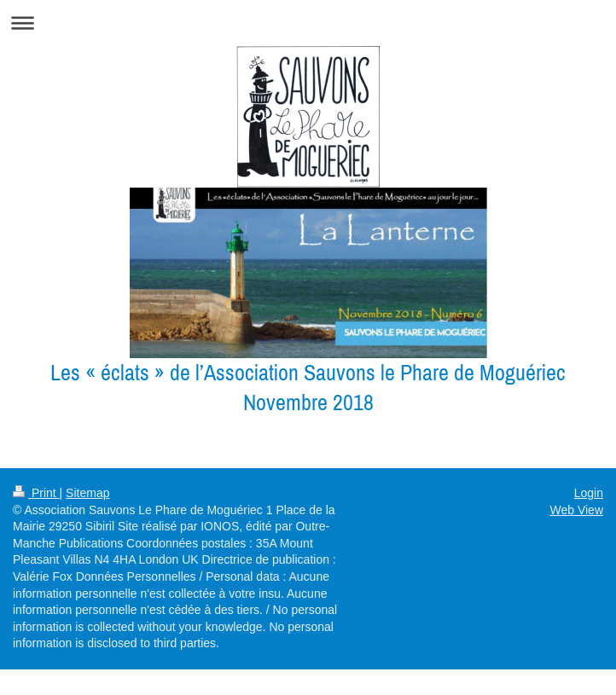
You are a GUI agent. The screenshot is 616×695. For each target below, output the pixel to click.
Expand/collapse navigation (308, 23)
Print (36, 493)
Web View (576, 510)
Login (589, 493)
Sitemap (87, 493)
